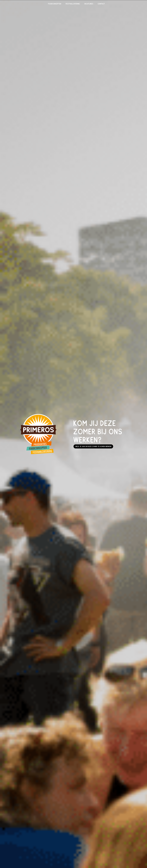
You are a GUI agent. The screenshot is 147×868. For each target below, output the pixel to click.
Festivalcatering (73, 4)
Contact (101, 4)
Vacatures (89, 4)
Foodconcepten (55, 4)
